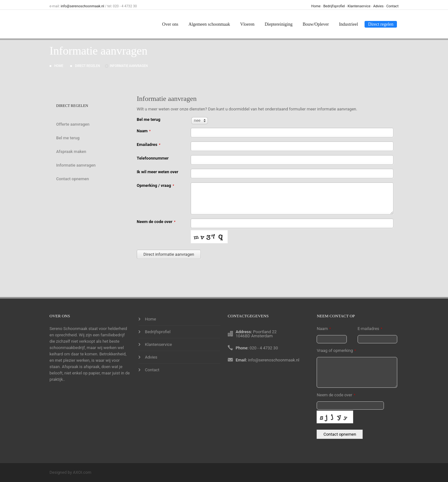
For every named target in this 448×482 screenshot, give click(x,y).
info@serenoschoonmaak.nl (82, 6)
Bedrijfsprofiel (334, 6)
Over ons (170, 24)
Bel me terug (68, 138)
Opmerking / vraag (155, 185)
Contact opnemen (72, 179)
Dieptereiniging (279, 24)
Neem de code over (156, 222)
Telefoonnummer (153, 158)
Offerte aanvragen (73, 124)
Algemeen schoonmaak (209, 24)
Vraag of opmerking (336, 350)
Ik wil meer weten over (158, 172)
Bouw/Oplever (316, 24)
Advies (378, 6)
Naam (144, 131)
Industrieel (348, 24)
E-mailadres (370, 329)
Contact (392, 6)
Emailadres (149, 145)
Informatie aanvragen (129, 66)
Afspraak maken (71, 152)
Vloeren (247, 24)
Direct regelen (381, 24)
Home (316, 6)
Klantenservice (359, 6)
